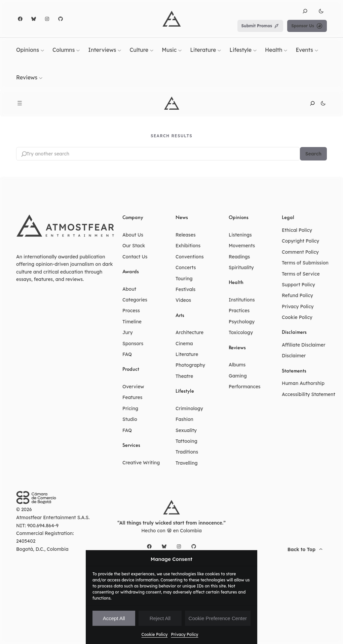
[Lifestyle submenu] (255, 50)
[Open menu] (20, 103)
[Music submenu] (180, 50)
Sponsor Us (307, 26)
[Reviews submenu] (41, 77)
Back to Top (306, 549)
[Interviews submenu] (119, 50)
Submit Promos (260, 26)
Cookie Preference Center (218, 618)
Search (313, 154)
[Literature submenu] (219, 50)
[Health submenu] (285, 50)
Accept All (114, 618)
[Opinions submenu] (42, 50)
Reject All (160, 618)
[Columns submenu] (78, 50)
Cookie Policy (155, 634)
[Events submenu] (316, 50)
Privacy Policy (184, 634)
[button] (305, 11)
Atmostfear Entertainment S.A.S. (53, 517)
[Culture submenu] (152, 50)
